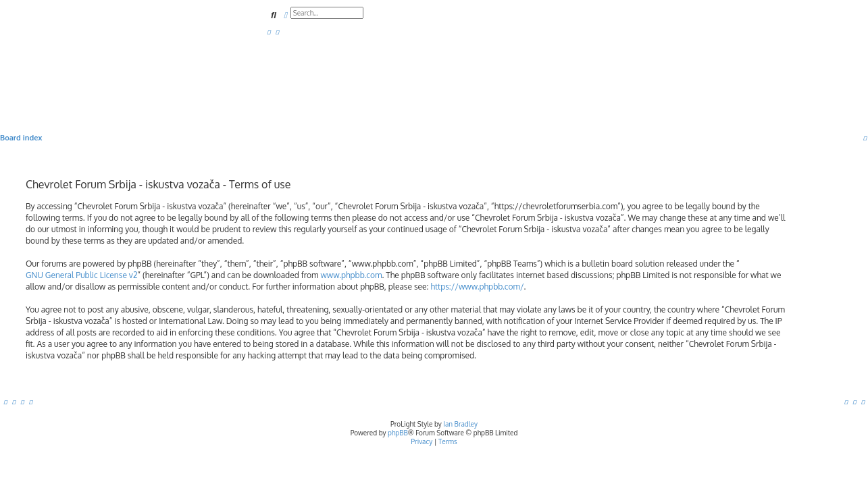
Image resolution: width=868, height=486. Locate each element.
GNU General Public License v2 (81, 275)
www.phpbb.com (351, 275)
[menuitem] (269, 32)
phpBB (398, 433)
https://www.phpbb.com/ (477, 287)
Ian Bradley (460, 424)
